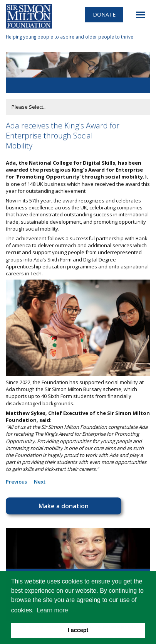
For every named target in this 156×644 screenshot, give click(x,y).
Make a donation (64, 506)
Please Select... (29, 107)
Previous (16, 482)
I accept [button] (78, 630)
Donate (104, 14)
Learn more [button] (52, 610)
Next (40, 482)
